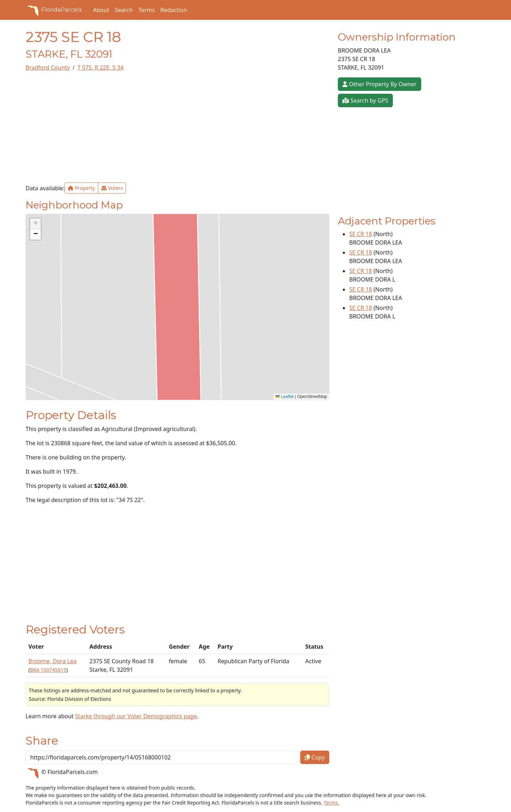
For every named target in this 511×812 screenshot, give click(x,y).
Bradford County (48, 67)
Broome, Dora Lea (53, 661)
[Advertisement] (177, 127)
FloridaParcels (54, 10)
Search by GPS (365, 100)
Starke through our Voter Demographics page (136, 716)
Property (81, 188)
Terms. (331, 803)
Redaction (174, 10)
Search (124, 10)
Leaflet (284, 397)
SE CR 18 (361, 234)
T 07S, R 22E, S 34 (100, 67)
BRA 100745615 (48, 670)
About (101, 10)
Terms (147, 10)
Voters (112, 188)
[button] (35, 224)
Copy (315, 757)
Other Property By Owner (380, 84)
